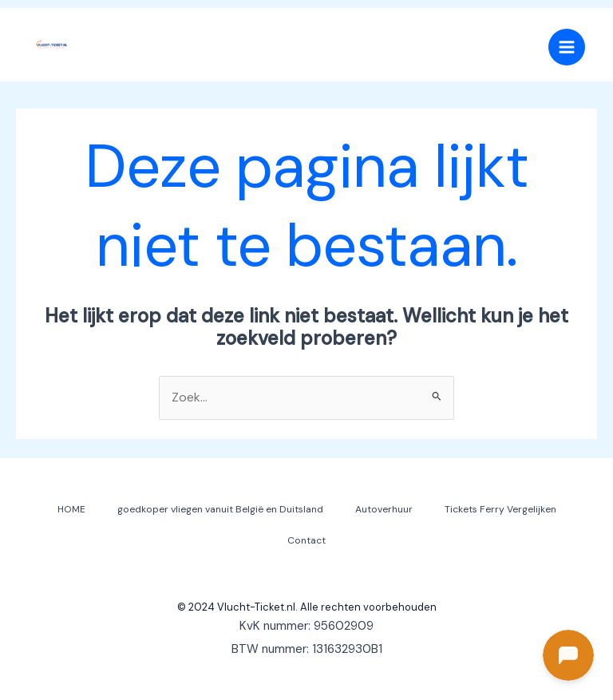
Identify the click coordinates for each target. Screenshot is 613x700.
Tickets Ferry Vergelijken (500, 509)
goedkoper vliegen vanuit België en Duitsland (220, 509)
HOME (71, 509)
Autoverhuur (384, 509)
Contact (306, 540)
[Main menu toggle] (567, 47)
